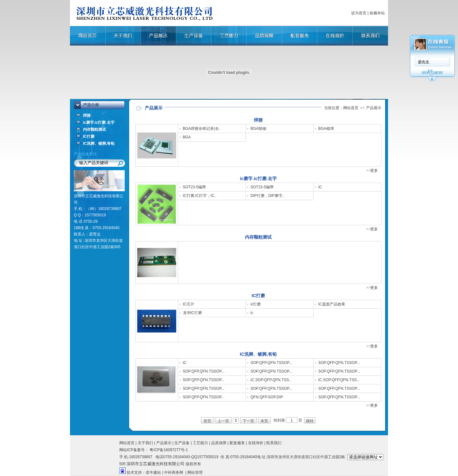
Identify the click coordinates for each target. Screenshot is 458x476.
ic (252, 313)
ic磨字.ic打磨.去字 (99, 122)
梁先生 (424, 62)
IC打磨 (89, 136)
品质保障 (219, 443)
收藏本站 (377, 13)
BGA (187, 137)
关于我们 (145, 443)
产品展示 (164, 443)
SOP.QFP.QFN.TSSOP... (271, 363)
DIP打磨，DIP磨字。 (268, 196)
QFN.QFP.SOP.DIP (267, 397)
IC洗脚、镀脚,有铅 (99, 143)
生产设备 (182, 443)
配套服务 (237, 443)
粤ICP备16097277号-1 (168, 450)
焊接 (87, 115)
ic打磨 (256, 304)
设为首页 (359, 13)
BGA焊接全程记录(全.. (202, 129)
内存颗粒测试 (94, 129)
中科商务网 (174, 472)
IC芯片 (189, 304)
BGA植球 (326, 129)
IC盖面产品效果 (332, 304)
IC (320, 187)
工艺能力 (200, 443)
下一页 (248, 421)
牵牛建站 (153, 472)
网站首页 (351, 108)
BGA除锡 (258, 129)
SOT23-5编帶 (194, 187)
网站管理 (195, 472)
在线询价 (256, 443)
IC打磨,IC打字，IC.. (200, 196)
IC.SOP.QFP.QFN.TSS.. (271, 380)
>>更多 (372, 171)
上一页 (223, 421)
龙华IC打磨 (192, 313)
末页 (264, 421)
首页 (207, 421)
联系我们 (274, 443)
